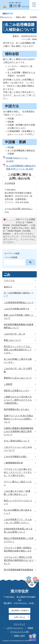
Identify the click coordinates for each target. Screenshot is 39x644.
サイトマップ (19, 624)
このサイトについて (15, 628)
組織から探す (21, 17)
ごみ (7, 274)
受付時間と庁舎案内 (20, 611)
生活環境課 (34, 17)
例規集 (30, 628)
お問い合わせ (19, 617)
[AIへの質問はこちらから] (33, 638)
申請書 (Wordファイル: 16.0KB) (17, 160)
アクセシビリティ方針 (20, 632)
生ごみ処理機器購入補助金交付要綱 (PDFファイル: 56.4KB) (21, 167)
